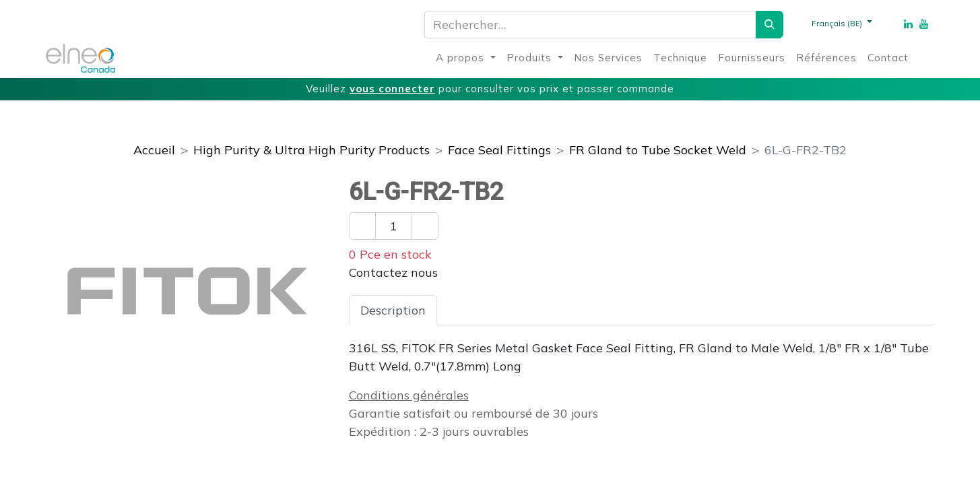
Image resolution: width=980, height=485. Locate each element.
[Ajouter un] (425, 226)
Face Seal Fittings (499, 150)
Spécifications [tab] (488, 310)
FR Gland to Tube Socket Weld (658, 150)
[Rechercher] (770, 25)
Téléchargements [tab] (601, 310)
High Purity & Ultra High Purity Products (312, 150)
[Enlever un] (362, 226)
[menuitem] (466, 58)
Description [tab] (393, 310)
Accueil (154, 150)
